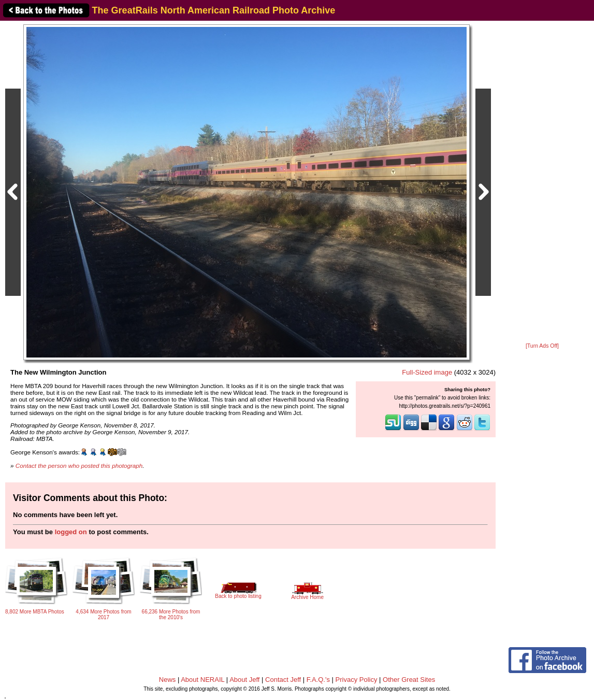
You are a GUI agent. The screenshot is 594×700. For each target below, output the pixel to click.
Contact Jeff (283, 680)
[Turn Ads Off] (542, 346)
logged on (71, 532)
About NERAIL (202, 680)
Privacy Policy (357, 680)
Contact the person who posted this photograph (79, 466)
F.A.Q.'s (318, 680)
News (168, 680)
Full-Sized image (427, 372)
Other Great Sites (409, 680)
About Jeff (244, 680)
